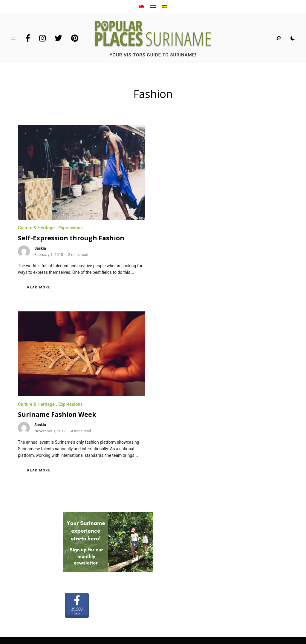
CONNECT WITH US (153, 499)
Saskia (40, 248)
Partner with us (153, 491)
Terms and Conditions (153, 508)
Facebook (28, 38)
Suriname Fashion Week (199, 228)
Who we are (153, 482)
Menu (13, 38)
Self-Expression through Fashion (71, 238)
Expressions (71, 228)
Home (153, 473)
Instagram (42, 38)
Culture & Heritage (36, 228)
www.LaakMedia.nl (163, 604)
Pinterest (75, 38)
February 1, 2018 (49, 255)
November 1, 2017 (193, 245)
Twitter (58, 38)
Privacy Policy (153, 517)
